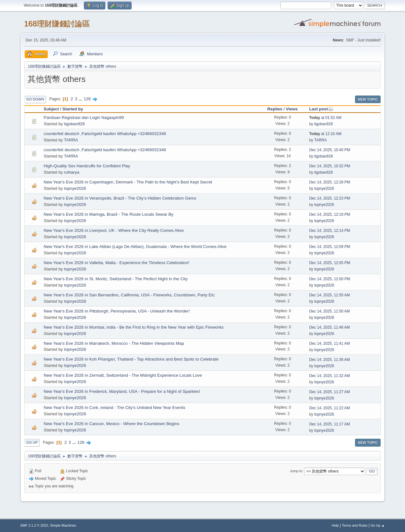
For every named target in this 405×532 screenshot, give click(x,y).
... (81, 99)
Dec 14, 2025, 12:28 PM (330, 182)
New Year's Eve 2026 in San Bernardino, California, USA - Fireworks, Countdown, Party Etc (129, 295)
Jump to (296, 471)
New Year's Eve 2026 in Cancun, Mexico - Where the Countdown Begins (112, 424)
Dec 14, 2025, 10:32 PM (330, 166)
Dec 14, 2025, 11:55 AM (330, 295)
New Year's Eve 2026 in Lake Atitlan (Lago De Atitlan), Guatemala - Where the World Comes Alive (135, 247)
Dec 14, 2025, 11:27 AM (330, 392)
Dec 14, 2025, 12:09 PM (330, 247)
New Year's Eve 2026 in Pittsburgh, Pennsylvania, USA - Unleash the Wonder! (117, 311)
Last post (321, 109)
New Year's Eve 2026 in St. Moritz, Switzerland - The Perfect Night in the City (116, 279)
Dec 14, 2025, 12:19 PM (330, 214)
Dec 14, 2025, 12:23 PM (330, 198)
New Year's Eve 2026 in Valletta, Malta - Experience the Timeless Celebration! (116, 263)
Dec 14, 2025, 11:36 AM (330, 360)
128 (87, 99)
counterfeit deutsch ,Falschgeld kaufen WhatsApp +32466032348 (105, 134)
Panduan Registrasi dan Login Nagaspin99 (84, 118)
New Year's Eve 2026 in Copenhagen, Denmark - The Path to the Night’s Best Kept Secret (128, 182)
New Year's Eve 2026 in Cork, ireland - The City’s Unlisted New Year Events (114, 408)
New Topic (368, 99)
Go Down (35, 99)
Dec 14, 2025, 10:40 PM (330, 150)
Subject (51, 109)
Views (292, 109)
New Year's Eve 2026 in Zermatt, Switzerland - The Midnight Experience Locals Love (123, 375)
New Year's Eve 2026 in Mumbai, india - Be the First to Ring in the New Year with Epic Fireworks (134, 327)
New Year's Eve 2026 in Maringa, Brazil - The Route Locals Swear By (109, 214)
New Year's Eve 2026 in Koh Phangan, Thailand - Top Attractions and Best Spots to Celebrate (131, 359)
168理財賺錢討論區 (57, 24)
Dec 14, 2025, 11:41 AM (330, 343)
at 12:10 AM (325, 134)
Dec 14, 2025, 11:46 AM (330, 327)
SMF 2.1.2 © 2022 (34, 525)
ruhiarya (72, 172)
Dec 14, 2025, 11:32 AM (330, 376)
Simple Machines (63, 525)
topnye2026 (75, 188)
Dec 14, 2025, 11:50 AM (330, 311)
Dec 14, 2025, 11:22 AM (330, 408)
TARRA (71, 140)
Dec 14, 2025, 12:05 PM (330, 263)
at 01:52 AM (325, 118)
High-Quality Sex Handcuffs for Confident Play (87, 166)
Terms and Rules (355, 525)
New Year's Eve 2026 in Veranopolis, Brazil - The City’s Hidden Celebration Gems (120, 198)
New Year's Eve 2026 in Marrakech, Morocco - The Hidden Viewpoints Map (114, 343)
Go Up (32, 442)
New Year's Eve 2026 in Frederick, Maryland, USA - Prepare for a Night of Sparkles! (122, 391)
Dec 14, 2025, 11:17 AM (330, 424)
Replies (275, 109)
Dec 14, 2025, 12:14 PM (330, 231)
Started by (73, 109)
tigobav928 (74, 124)
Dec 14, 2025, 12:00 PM (330, 279)
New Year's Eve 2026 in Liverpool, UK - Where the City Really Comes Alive (114, 230)
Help (335, 525)
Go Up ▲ (378, 525)
